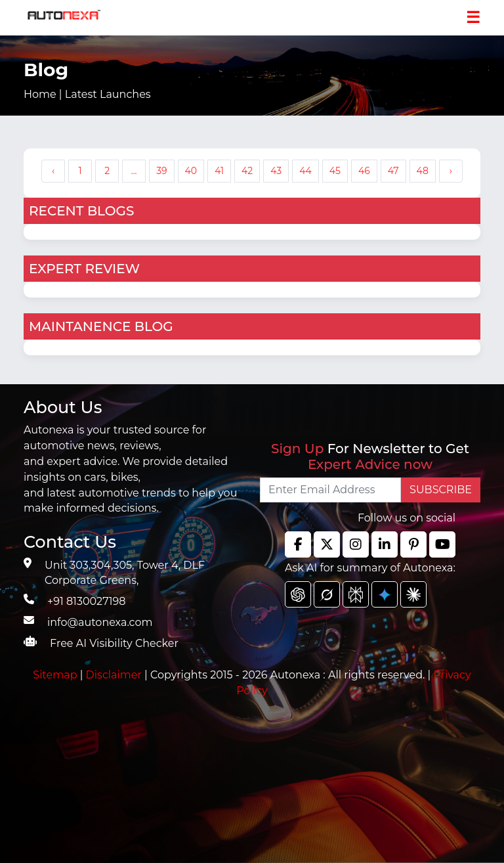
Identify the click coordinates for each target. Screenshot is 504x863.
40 (191, 171)
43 (276, 171)
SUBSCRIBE (441, 490)
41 (219, 171)
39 (161, 171)
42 (247, 171)
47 (393, 171)
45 (335, 171)
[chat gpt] (298, 594)
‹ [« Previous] (53, 171)
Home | (87, 94)
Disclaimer (114, 675)
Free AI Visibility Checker (114, 643)
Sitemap (56, 675)
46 (364, 171)
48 (423, 171)
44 (305, 171)
